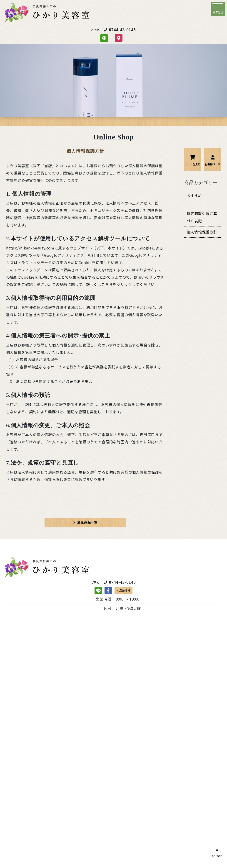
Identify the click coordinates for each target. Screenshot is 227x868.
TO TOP (217, 852)
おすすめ (194, 195)
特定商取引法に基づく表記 (202, 217)
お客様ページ (212, 164)
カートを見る (192, 164)
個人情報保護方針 (202, 232)
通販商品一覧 (87, 522)
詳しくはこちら (100, 284)
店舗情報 (125, 591)
